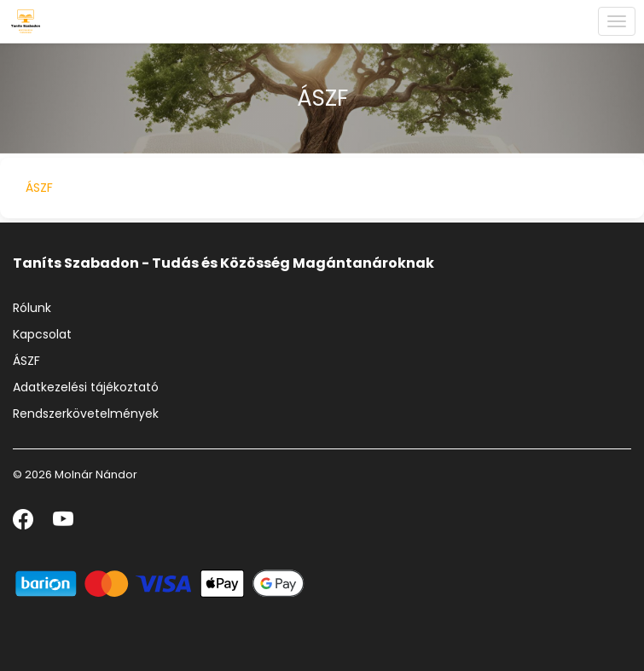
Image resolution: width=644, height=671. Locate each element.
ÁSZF (39, 188)
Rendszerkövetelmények (86, 414)
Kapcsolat (42, 334)
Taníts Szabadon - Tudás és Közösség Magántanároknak (223, 263)
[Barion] (160, 583)
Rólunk (32, 308)
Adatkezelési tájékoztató (86, 387)
